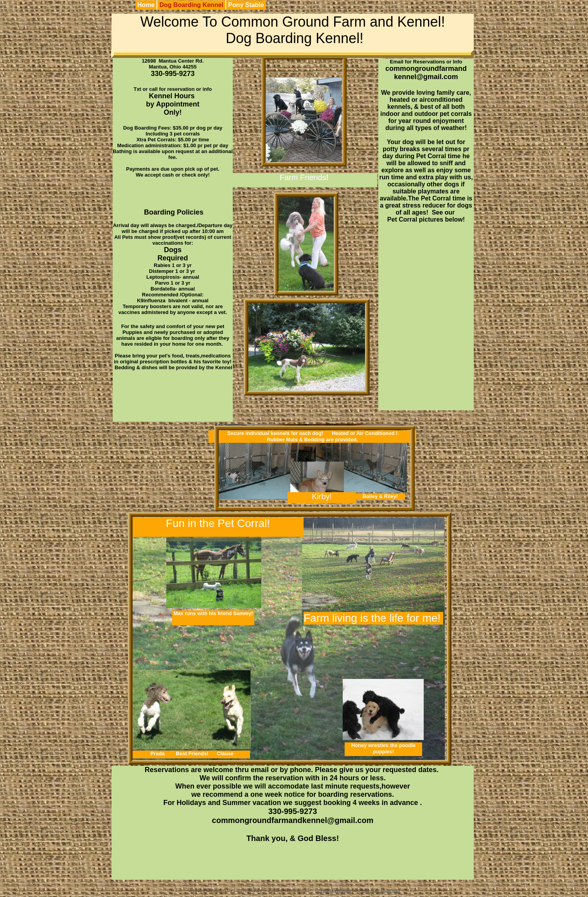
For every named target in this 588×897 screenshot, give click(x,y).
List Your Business (381, 890)
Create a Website (333, 890)
